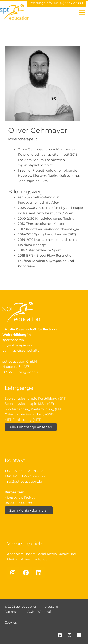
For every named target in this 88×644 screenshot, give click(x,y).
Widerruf (44, 612)
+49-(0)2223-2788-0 (27, 471)
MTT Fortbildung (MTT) (23, 420)
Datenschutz (15, 612)
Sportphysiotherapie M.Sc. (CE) (29, 404)
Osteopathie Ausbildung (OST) (29, 414)
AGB (31, 612)
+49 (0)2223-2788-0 (69, 3)
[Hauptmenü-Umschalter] (82, 12)
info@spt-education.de (23, 481)
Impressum (49, 606)
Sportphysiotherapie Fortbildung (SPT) (36, 399)
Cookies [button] (11, 622)
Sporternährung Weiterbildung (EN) (33, 409)
